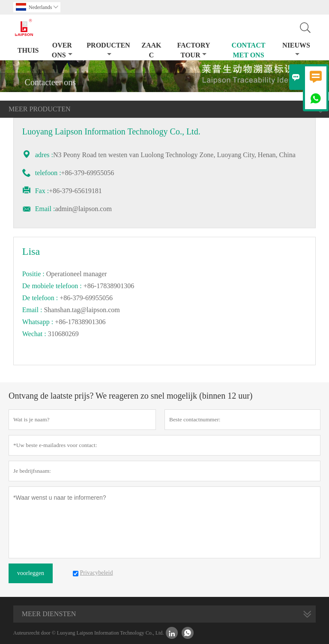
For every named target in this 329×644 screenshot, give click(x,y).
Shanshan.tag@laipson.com (82, 310)
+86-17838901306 (80, 322)
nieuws (296, 49)
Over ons (62, 50)
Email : (45, 209)
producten (108, 49)
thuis (28, 50)
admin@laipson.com (83, 209)
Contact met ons (249, 50)
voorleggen (31, 573)
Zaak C (151, 50)
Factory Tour (193, 50)
